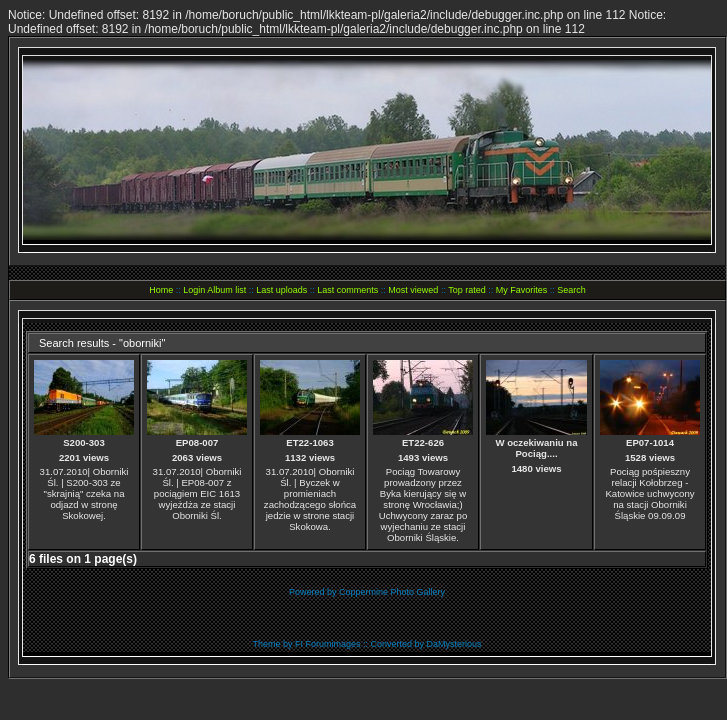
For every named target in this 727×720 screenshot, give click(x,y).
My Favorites (522, 290)
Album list (226, 290)
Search (571, 290)
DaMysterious (454, 644)
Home (161, 290)
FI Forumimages (328, 644)
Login (194, 290)
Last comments (347, 290)
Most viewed (413, 290)
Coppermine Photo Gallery (392, 592)
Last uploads (281, 290)
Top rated (467, 290)
